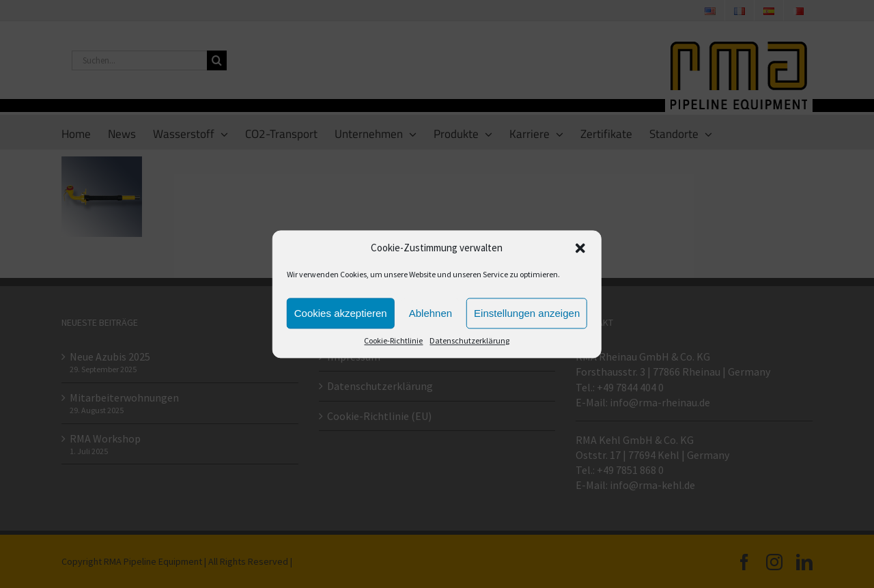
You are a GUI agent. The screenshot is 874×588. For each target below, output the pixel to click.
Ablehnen (431, 313)
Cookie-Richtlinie (393, 341)
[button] (580, 248)
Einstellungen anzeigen (527, 313)
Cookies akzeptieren (341, 313)
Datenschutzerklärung (469, 341)
